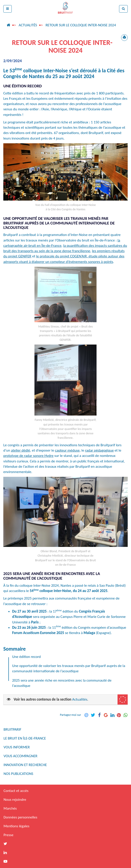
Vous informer (17, 747)
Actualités (28, 25)
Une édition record (26, 657)
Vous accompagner (20, 756)
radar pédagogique (99, 450)
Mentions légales (16, 826)
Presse (9, 835)
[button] (8, 9)
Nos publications (18, 774)
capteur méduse (67, 450)
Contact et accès (16, 791)
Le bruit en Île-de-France (25, 738)
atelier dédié (21, 450)
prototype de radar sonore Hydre (28, 456)
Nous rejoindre (15, 800)
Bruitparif (12, 729)
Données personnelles (20, 817)
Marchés (10, 808)
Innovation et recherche (25, 765)
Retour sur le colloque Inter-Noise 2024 (81, 25)
